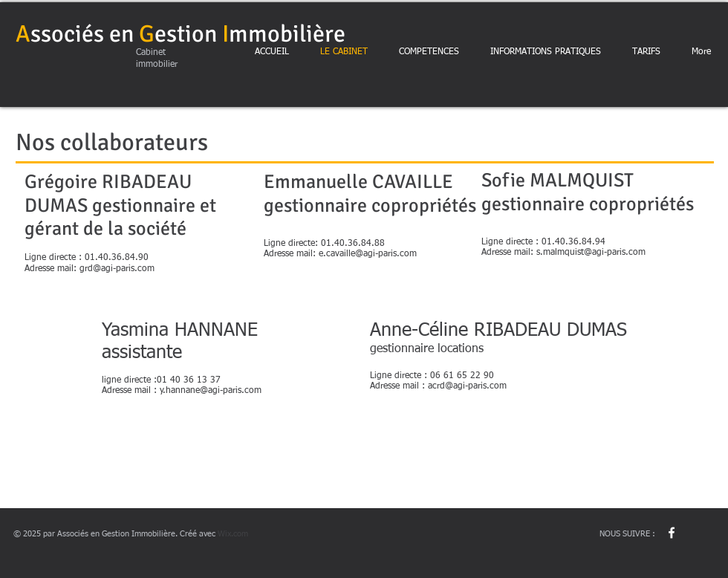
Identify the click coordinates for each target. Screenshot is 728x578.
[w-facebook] (672, 533)
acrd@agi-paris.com (467, 386)
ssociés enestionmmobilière (181, 34)
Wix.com (233, 534)
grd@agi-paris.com (117, 269)
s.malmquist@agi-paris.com (591, 253)
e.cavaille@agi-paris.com (368, 254)
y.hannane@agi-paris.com (211, 391)
